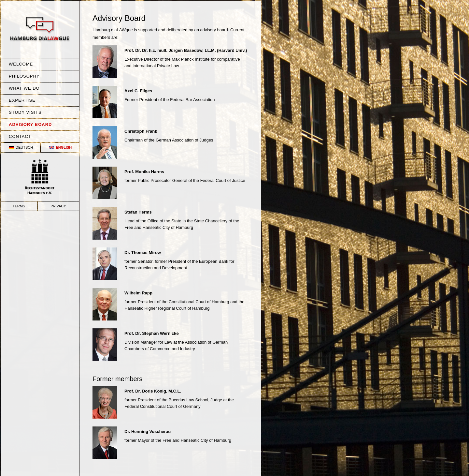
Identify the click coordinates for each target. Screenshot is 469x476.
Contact (20, 136)
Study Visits (25, 112)
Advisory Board (30, 124)
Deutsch (24, 147)
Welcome (21, 64)
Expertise (22, 100)
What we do (24, 88)
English (64, 147)
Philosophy (24, 76)
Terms (19, 206)
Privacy (58, 206)
